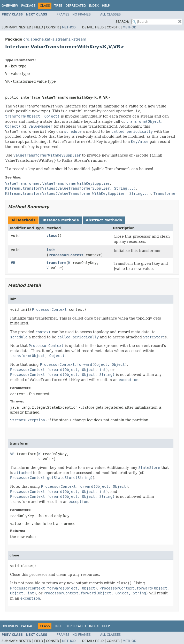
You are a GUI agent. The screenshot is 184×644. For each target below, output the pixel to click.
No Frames (82, 14)
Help (106, 6)
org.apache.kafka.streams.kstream (55, 39)
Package (28, 6)
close (52, 236)
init (51, 250)
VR (13, 263)
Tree (58, 6)
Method (69, 27)
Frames (63, 14)
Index (94, 6)
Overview (10, 6)
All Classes (110, 14)
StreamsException (28, 420)
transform (56, 263)
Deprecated (76, 6)
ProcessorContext (66, 255)
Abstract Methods (104, 220)
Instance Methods (60, 220)
